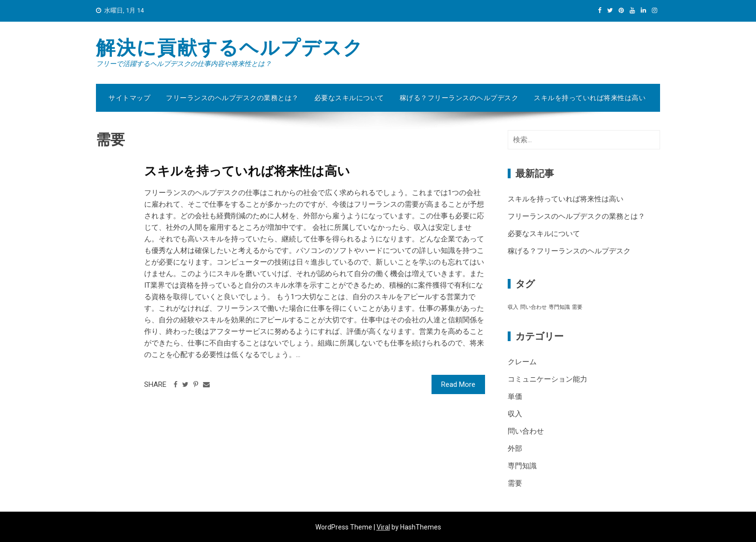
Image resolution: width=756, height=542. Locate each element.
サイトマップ (129, 98)
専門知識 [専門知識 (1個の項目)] (559, 307)
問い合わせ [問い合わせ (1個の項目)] (533, 307)
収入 (515, 414)
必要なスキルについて (349, 98)
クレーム (522, 362)
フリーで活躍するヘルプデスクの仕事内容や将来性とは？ (184, 64)
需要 (515, 483)
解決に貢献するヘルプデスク (230, 48)
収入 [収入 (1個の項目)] (513, 307)
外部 (515, 449)
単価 (515, 397)
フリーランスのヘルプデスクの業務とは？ (232, 98)
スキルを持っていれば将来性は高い (590, 98)
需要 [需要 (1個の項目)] (577, 307)
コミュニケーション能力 (547, 379)
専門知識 (522, 466)
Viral (383, 527)
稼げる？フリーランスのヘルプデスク (459, 98)
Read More (458, 384)
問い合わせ (526, 431)
